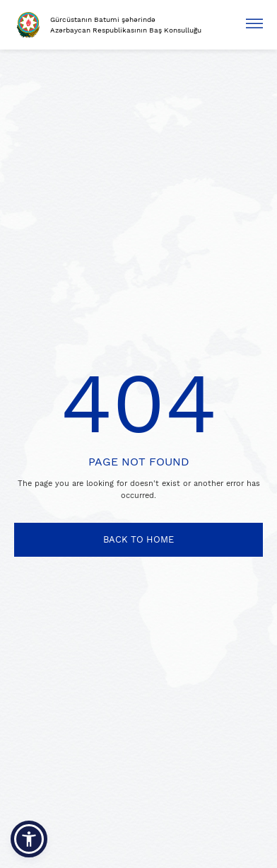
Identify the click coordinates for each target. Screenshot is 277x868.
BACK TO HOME (138, 539)
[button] (29, 839)
